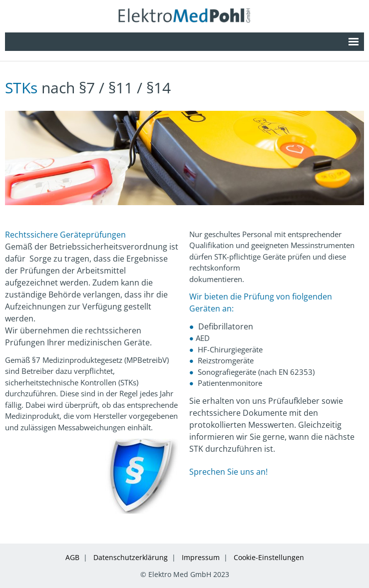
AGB (72, 557)
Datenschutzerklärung (131, 557)
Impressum (201, 557)
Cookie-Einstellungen (269, 557)
